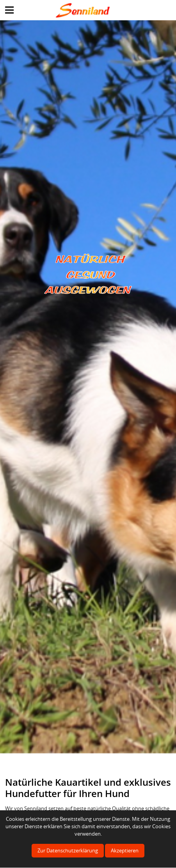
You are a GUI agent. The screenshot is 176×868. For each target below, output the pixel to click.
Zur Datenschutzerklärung (68, 850)
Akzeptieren (125, 850)
